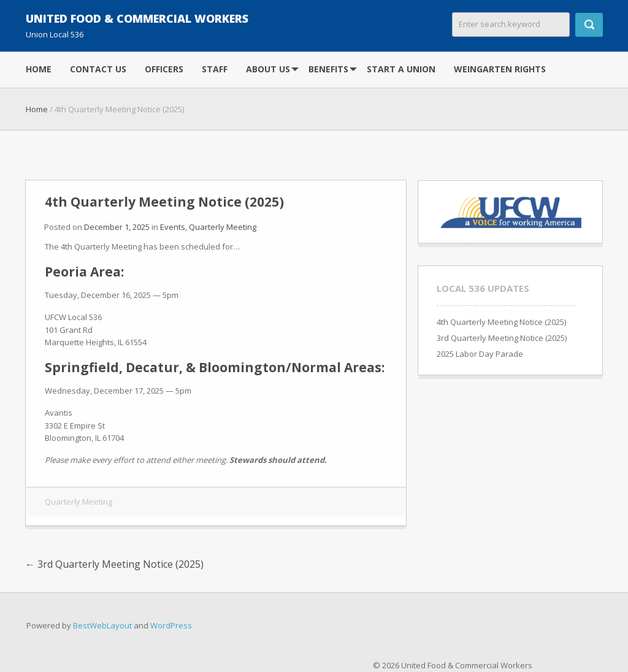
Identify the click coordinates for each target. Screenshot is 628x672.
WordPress (171, 625)
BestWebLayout (102, 625)
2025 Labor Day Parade (480, 354)
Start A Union (401, 69)
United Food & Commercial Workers (137, 18)
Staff (215, 69)
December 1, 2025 (117, 227)
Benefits (328, 69)
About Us (268, 69)
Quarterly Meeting (223, 227)
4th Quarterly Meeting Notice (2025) (501, 322)
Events (173, 227)
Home (39, 69)
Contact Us (98, 69)
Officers (164, 69)
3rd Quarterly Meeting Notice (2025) (114, 564)
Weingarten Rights (500, 69)
